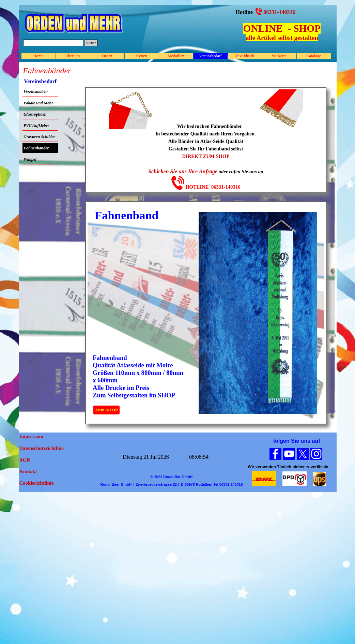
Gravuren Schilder (39, 137)
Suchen (91, 43)
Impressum (32, 437)
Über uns (73, 56)
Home (38, 56)
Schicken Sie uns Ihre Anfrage (183, 171)
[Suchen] (53, 43)
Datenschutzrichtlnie (42, 448)
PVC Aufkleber (36, 126)
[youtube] (289, 454)
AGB (25, 460)
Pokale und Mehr (38, 103)
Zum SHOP (106, 410)
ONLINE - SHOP (282, 28)
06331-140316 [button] (279, 12)
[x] (303, 454)
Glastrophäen (35, 114)
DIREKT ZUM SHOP (206, 156)
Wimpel (30, 159)
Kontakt (28, 471)
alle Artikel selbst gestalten (282, 38)
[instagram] (316, 454)
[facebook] (275, 454)
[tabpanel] (282, 32)
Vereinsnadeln (36, 92)
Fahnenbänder (36, 148)
